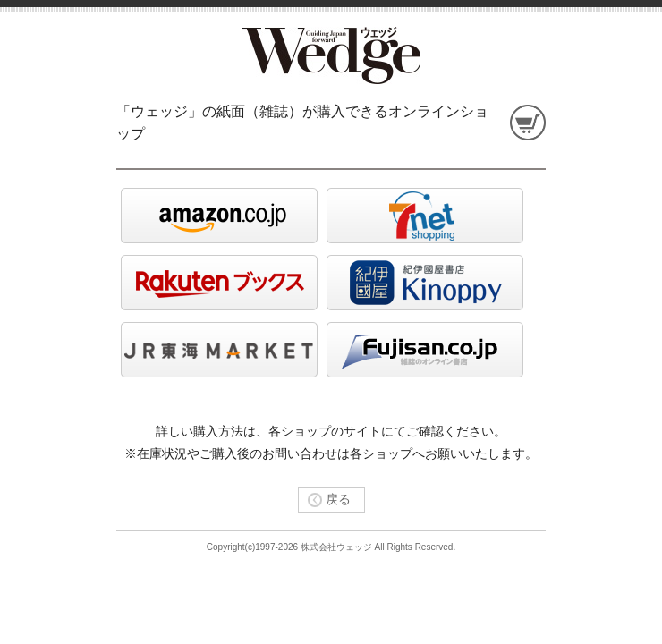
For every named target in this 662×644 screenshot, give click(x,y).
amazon (219, 216)
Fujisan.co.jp (425, 350)
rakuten (219, 283)
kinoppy (425, 283)
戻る (325, 500)
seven (425, 216)
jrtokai (219, 350)
